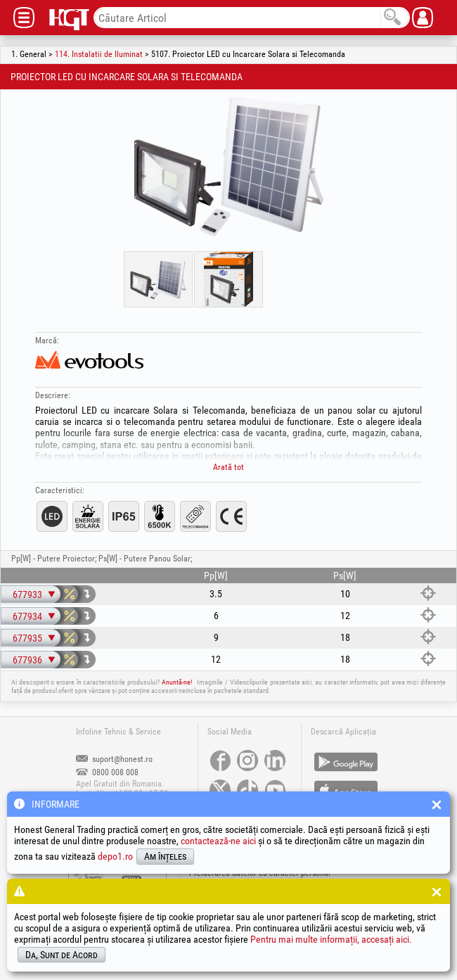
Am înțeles (165, 856)
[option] (228, 167)
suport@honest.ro (114, 759)
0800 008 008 (107, 772)
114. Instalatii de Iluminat (99, 54)
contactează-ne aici (218, 841)
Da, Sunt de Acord (62, 955)
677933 (27, 594)
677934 (27, 616)
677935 (27, 638)
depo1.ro (115, 856)
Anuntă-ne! (177, 682)
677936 (27, 660)
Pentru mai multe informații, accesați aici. (331, 939)
